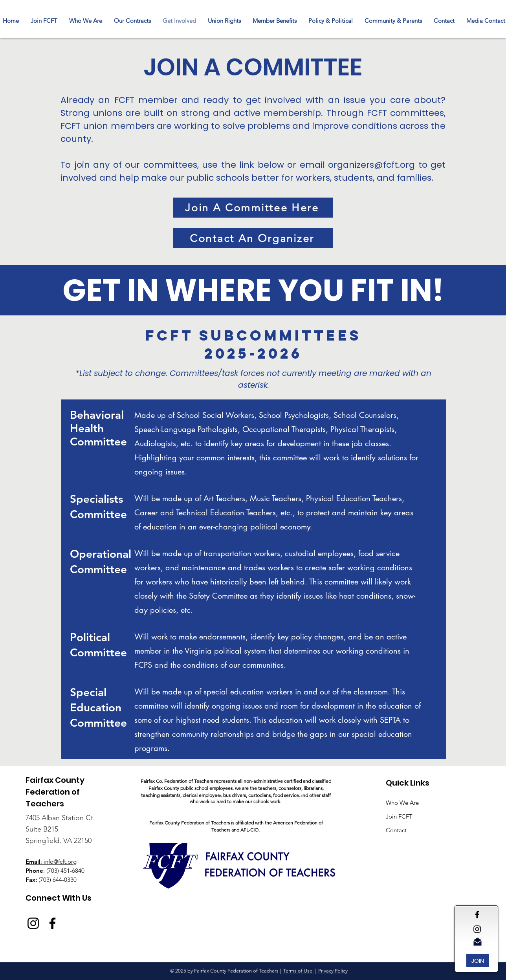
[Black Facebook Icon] (477, 915)
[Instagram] (33, 923)
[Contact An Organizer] (253, 238)
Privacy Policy (332, 971)
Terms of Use (298, 971)
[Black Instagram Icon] (477, 929)
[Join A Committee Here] (253, 208)
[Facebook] (52, 923)
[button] (132, 21)
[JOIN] (478, 960)
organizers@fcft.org (371, 165)
